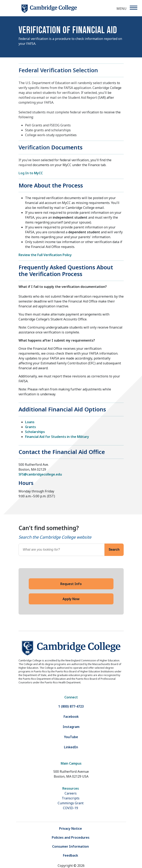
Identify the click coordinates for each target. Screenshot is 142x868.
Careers (71, 793)
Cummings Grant (71, 803)
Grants (30, 427)
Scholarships (35, 432)
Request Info (71, 584)
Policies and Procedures (71, 837)
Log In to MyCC (31, 173)
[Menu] (133, 8)
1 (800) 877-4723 (71, 706)
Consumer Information (70, 846)
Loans (30, 422)
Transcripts (71, 798)
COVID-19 (70, 808)
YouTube (71, 737)
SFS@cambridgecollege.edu (40, 474)
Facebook (71, 717)
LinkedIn (71, 747)
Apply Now (71, 599)
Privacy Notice (70, 829)
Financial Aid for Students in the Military (57, 437)
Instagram (71, 727)
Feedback (70, 855)
